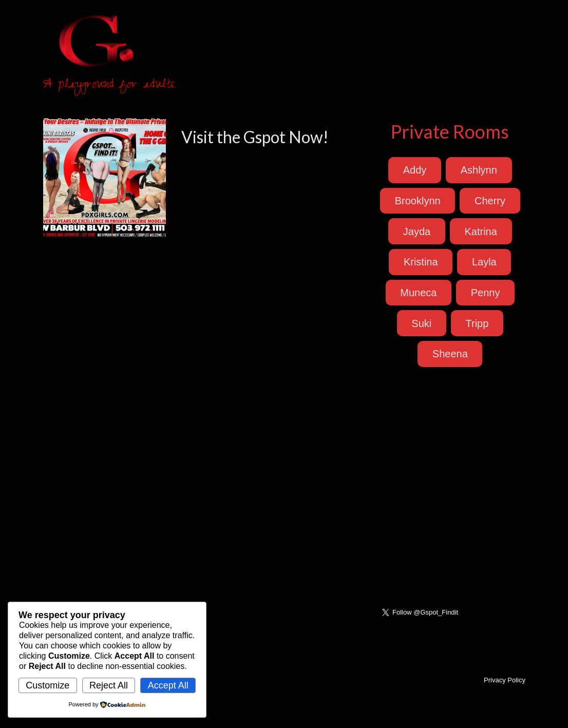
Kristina (421, 262)
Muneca (418, 293)
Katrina (480, 232)
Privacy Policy (505, 680)
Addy (415, 170)
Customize (48, 685)
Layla (484, 262)
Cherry (490, 201)
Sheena (450, 354)
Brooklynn (418, 201)
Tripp (477, 323)
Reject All (109, 685)
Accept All (168, 685)
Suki (421, 323)
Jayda (417, 232)
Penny (486, 293)
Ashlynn (479, 170)
